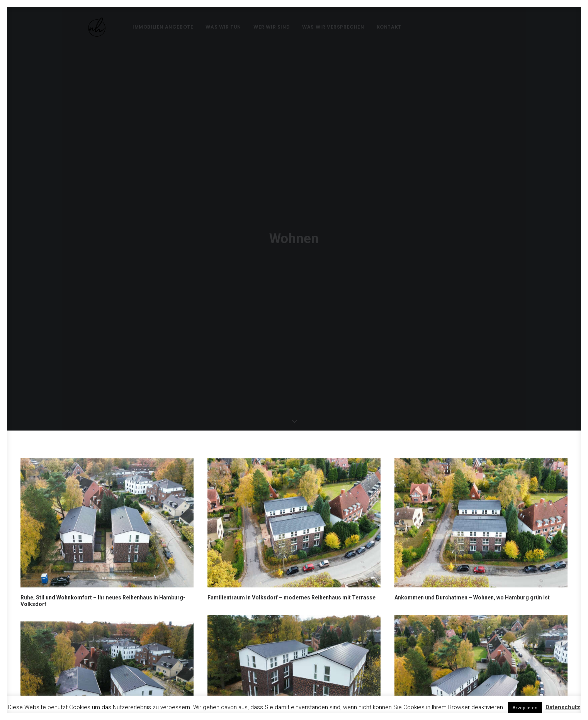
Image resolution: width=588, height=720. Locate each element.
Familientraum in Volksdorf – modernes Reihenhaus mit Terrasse (291, 541)
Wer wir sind (255, 27)
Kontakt (373, 27)
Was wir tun (207, 27)
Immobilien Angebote (147, 27)
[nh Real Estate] (86, 27)
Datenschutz (563, 707)
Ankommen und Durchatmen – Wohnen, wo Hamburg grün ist (472, 541)
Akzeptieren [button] (525, 708)
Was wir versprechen (317, 27)
